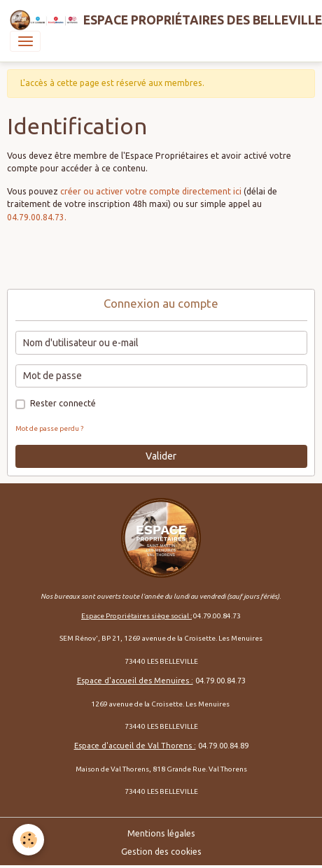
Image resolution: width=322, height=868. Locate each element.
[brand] (156, 20)
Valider (161, 456)
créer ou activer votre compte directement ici (151, 191)
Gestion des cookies (161, 852)
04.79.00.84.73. (37, 217)
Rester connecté (63, 403)
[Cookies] (28, 840)
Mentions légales (161, 833)
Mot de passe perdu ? (49, 428)
